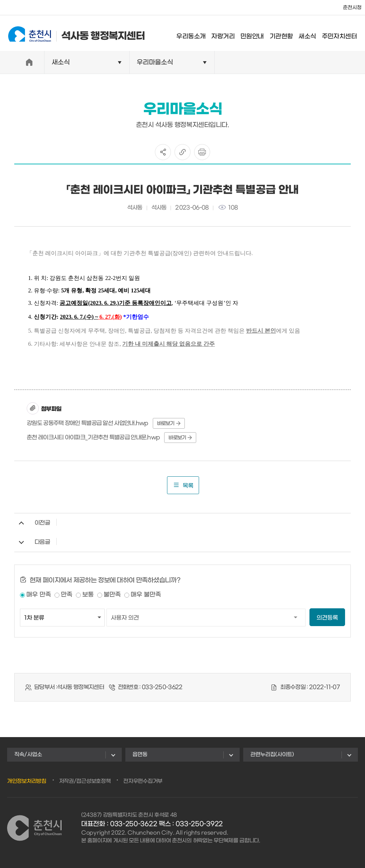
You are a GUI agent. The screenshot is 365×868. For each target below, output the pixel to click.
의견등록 (327, 618)
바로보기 (169, 424)
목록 (183, 485)
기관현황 (286, 34)
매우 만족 (39, 595)
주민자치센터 (344, 34)
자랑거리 (228, 34)
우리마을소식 (155, 62)
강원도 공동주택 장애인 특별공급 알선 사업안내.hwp (88, 423)
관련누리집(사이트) (272, 755)
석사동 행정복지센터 (72, 33)
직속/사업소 (28, 755)
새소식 (312, 34)
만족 (67, 595)
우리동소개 (196, 34)
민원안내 (257, 34)
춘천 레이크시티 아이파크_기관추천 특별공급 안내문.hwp (93, 437)
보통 (88, 595)
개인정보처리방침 (27, 781)
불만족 (112, 595)
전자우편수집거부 (143, 781)
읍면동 (140, 755)
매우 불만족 (146, 595)
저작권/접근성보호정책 (85, 781)
